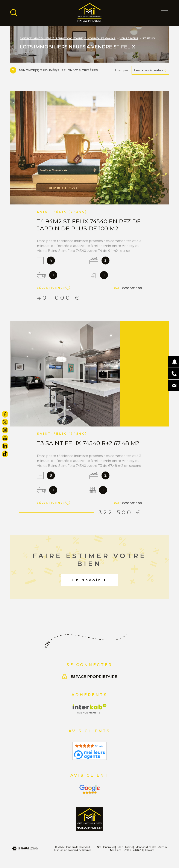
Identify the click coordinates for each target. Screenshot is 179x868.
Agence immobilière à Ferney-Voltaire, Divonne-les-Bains (68, 38)
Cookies (150, 850)
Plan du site (125, 847)
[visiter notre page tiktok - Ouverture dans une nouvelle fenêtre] (5, 454)
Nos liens (116, 850)
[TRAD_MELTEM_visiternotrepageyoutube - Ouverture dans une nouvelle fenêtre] (5, 438)
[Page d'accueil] (89, 13)
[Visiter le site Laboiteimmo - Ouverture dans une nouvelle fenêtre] (25, 849)
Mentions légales (146, 847)
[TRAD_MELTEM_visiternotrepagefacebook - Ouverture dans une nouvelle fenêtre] (5, 414)
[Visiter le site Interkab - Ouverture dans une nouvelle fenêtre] (90, 709)
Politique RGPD (133, 850)
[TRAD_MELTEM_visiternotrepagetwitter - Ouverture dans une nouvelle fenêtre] (5, 422)
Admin (163, 847)
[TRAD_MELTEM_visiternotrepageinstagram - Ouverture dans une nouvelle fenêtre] (5, 430)
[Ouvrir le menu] (165, 13)
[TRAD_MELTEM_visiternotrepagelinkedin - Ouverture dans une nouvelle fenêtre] (5, 446)
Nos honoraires (106, 847)
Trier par (121, 70)
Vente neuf (129, 38)
